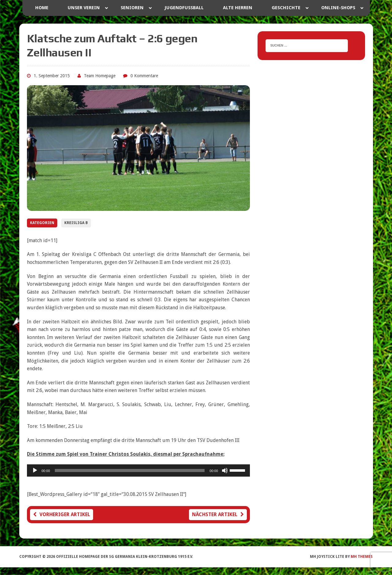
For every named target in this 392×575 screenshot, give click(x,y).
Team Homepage (100, 76)
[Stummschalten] (225, 470)
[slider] (130, 470)
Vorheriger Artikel (62, 514)
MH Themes (362, 557)
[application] (138, 470)
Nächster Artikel (218, 514)
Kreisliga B (76, 223)
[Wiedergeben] (35, 470)
